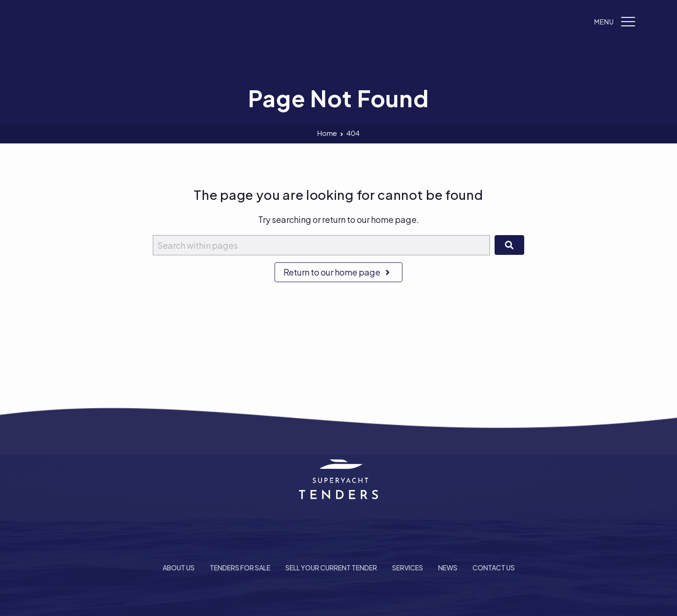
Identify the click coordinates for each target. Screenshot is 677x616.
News (448, 568)
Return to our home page (338, 272)
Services (408, 568)
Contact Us (494, 568)
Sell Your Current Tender (331, 568)
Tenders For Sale (240, 568)
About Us (179, 568)
